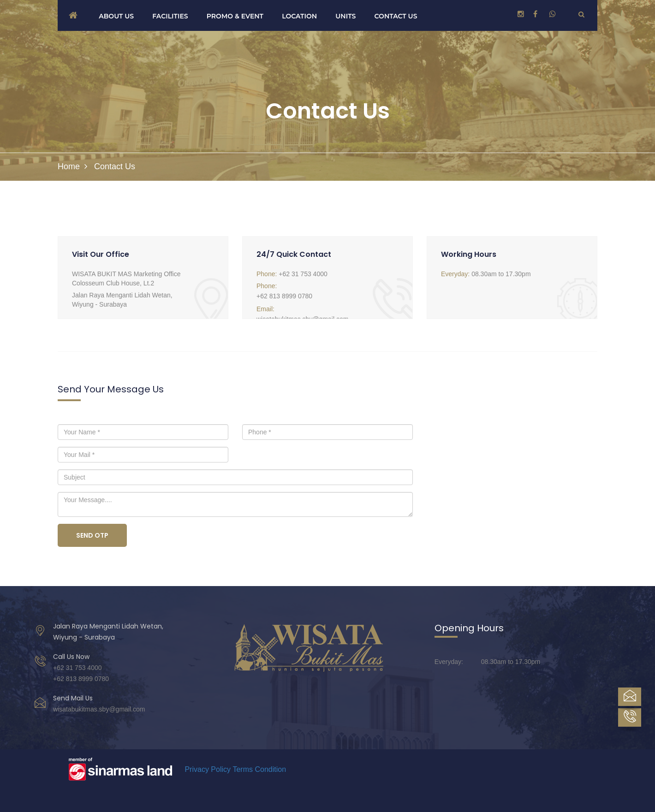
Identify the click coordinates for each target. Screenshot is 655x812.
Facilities (170, 16)
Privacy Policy (208, 769)
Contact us (396, 16)
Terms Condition (259, 769)
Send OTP (92, 535)
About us (116, 16)
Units (345, 16)
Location (299, 16)
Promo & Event (235, 16)
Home (69, 166)
